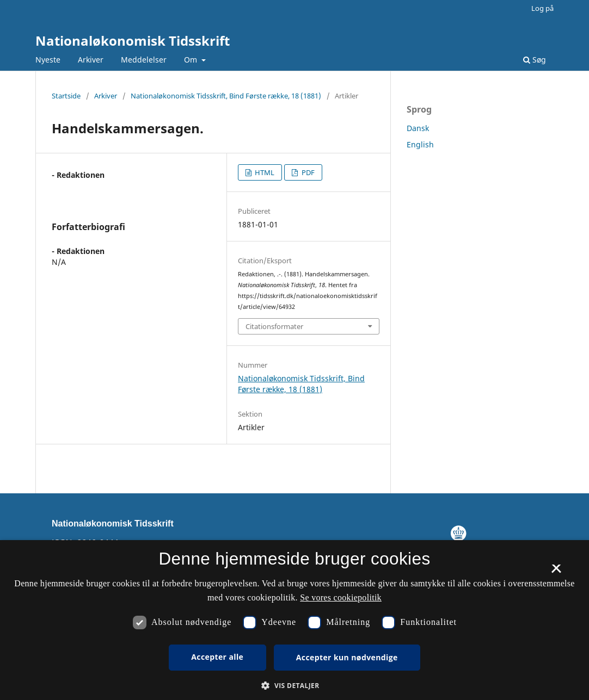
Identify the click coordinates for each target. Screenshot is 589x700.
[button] (294, 686)
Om (192, 60)
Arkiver (91, 60)
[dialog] (294, 620)
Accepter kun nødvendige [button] (347, 657)
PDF (307, 172)
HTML (264, 172)
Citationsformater (274, 326)
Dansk (418, 128)
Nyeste (48, 60)
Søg (535, 60)
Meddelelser (144, 60)
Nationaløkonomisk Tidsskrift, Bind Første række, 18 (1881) (226, 96)
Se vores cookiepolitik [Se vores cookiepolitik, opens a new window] (341, 597)
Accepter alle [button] (217, 657)
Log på (542, 8)
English (420, 144)
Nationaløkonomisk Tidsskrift (133, 41)
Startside (66, 96)
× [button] (556, 572)
